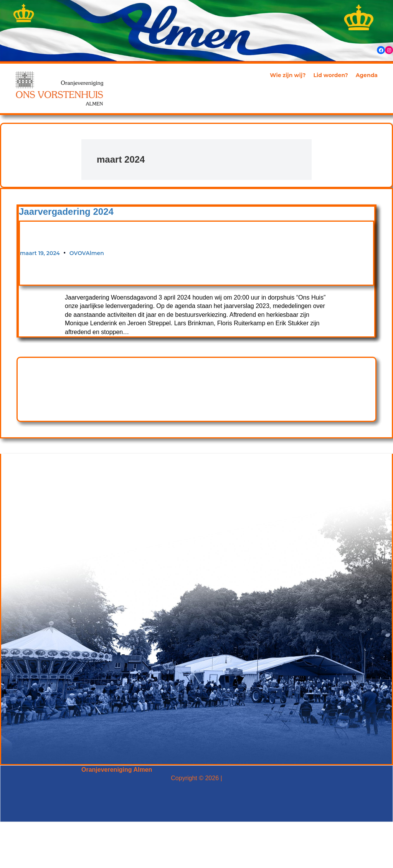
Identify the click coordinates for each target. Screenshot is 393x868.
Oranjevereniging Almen (117, 770)
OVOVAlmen (87, 253)
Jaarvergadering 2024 (66, 212)
